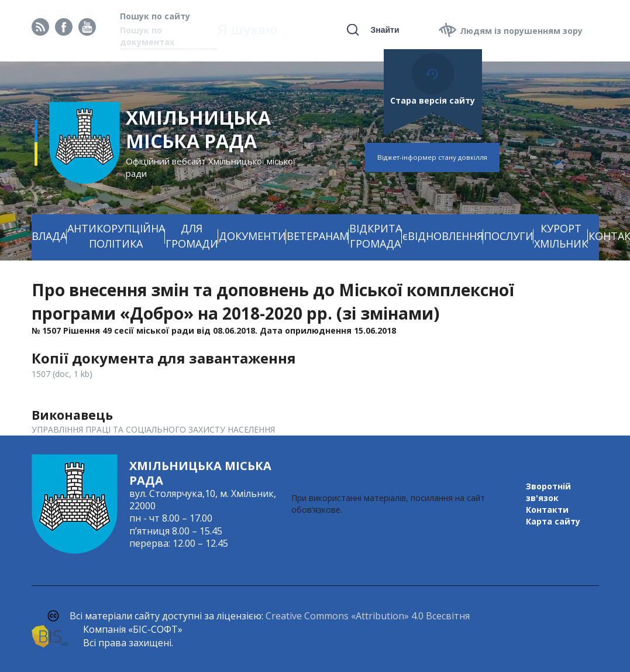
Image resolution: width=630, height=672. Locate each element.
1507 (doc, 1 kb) (62, 374)
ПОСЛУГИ (509, 236)
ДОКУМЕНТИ (252, 236)
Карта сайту (553, 521)
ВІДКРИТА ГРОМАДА (376, 236)
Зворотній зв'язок (548, 492)
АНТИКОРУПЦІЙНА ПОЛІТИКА (116, 236)
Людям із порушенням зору (521, 31)
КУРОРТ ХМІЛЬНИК (561, 236)
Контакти (547, 510)
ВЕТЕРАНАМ (318, 236)
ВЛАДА (49, 236)
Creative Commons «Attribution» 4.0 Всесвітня (368, 616)
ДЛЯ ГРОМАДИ (192, 236)
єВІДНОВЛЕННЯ (443, 236)
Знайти (385, 30)
